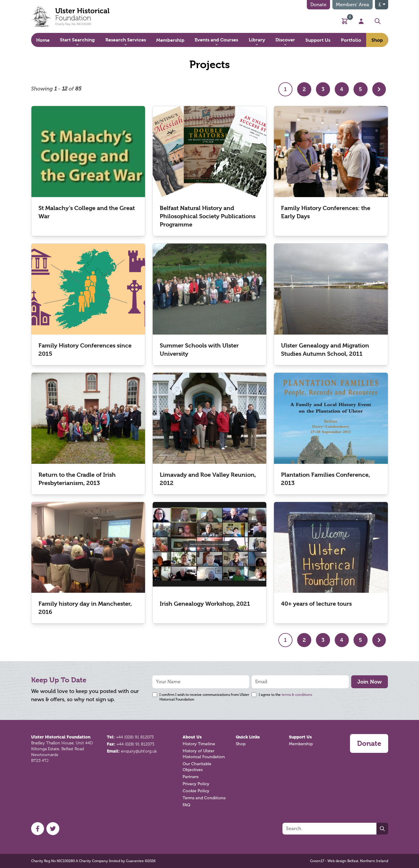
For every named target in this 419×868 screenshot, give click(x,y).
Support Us (300, 737)
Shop (241, 744)
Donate (318, 5)
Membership (301, 744)
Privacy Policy (196, 784)
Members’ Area (352, 5)
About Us (192, 737)
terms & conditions (297, 695)
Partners (191, 777)
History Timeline (199, 744)
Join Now (370, 682)
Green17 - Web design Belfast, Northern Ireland (349, 861)
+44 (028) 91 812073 (135, 737)
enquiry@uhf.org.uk (139, 751)
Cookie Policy (196, 791)
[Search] (329, 829)
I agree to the (285, 695)
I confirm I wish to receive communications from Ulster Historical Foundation (204, 697)
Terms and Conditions (204, 798)
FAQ (186, 805)
